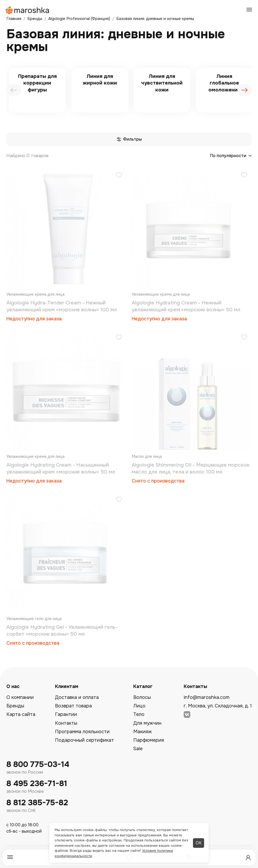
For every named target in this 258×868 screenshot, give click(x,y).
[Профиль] (248, 858)
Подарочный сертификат (84, 740)
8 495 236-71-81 (37, 784)
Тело (139, 714)
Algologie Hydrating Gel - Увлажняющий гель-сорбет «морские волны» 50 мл (62, 631)
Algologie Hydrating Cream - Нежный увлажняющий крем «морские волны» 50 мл (186, 306)
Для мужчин (147, 723)
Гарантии (66, 714)
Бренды (15, 706)
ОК (199, 843)
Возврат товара (73, 706)
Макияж (143, 732)
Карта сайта (21, 714)
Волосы (142, 697)
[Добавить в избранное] (119, 176)
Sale (138, 749)
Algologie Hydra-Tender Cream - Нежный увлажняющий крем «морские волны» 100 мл (62, 306)
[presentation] (14, 90)
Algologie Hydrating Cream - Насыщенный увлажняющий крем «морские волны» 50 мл (61, 468)
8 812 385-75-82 (37, 803)
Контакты (66, 723)
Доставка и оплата (77, 697)
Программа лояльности (82, 732)
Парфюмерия (149, 740)
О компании (20, 697)
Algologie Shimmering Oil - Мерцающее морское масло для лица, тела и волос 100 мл (191, 468)
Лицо (139, 706)
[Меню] (10, 857)
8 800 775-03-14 (38, 764)
